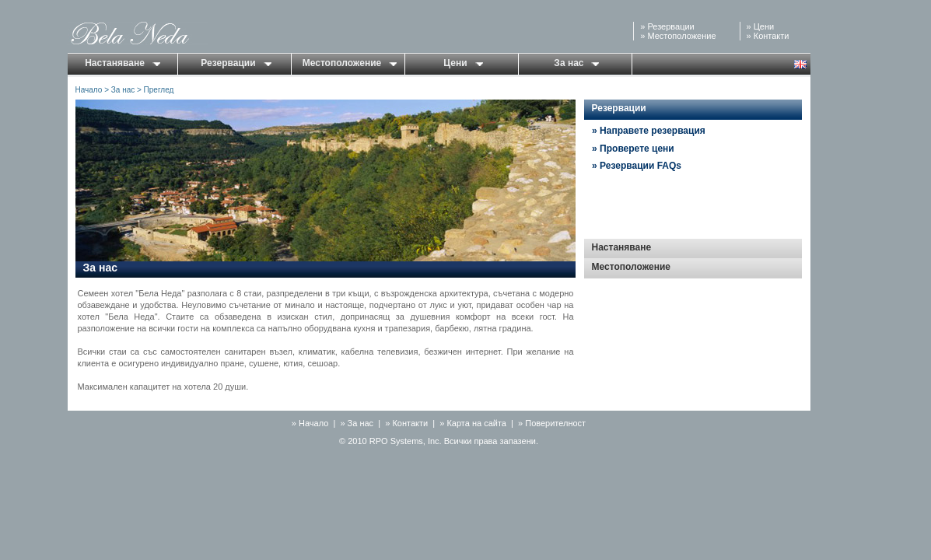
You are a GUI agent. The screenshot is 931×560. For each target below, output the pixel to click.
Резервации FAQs (640, 166)
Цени (764, 26)
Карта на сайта (476, 423)
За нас (576, 63)
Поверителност (555, 423)
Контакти (772, 36)
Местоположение (681, 36)
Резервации (670, 26)
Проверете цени (637, 149)
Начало (89, 90)
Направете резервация (653, 131)
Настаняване (122, 63)
